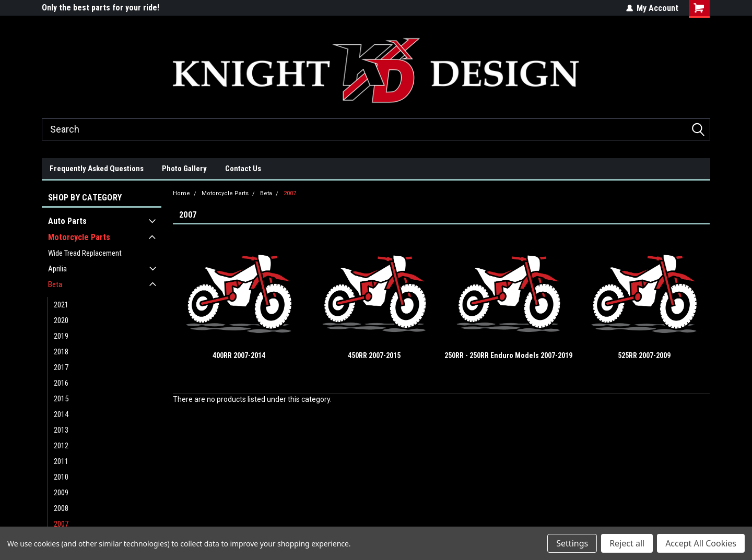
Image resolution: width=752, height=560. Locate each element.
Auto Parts (67, 221)
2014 (61, 414)
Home (181, 193)
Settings (572, 543)
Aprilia (57, 269)
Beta (55, 284)
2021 (61, 305)
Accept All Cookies (701, 543)
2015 (61, 399)
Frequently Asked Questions (97, 169)
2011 (61, 461)
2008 (61, 508)
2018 (61, 352)
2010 (61, 477)
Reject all (627, 543)
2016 (61, 383)
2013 (61, 430)
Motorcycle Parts (79, 237)
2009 (61, 493)
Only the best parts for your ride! (101, 8)
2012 (61, 446)
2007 (61, 524)
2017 (61, 367)
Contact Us (243, 169)
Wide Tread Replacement (85, 253)
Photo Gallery (184, 169)
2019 (61, 336)
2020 (61, 320)
